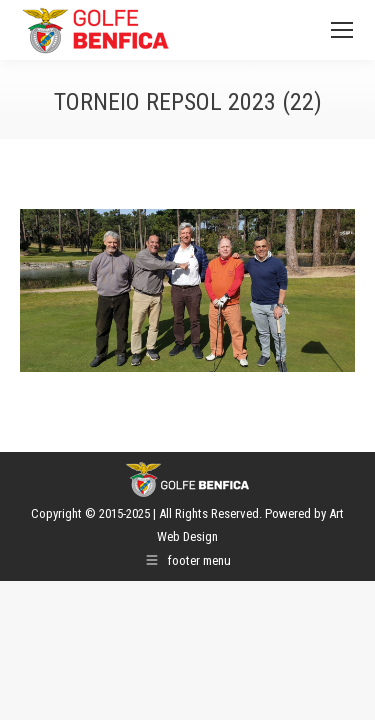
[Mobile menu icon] (342, 30)
